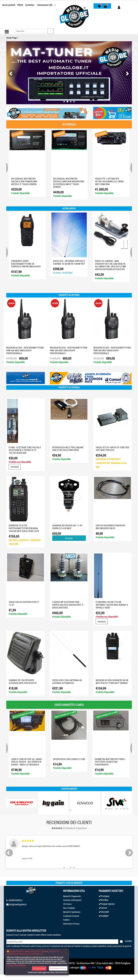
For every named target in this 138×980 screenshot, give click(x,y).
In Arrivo (69, 538)
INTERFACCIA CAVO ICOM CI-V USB (69, 759)
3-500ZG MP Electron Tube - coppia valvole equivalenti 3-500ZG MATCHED (68, 605)
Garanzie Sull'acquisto (72, 900)
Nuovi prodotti (9, 5)
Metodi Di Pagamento (72, 896)
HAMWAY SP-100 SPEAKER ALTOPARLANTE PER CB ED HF (23, 682)
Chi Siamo (67, 904)
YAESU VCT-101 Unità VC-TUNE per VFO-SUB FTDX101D (112, 449)
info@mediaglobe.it (18, 904)
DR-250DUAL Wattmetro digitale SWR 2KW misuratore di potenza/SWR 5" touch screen (69, 183)
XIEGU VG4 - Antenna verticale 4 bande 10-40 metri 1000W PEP (69, 262)
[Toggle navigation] (7, 32)
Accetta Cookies (39, 968)
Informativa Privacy (71, 924)
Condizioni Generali (71, 916)
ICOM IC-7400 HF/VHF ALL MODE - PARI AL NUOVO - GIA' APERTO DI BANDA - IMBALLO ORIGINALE (27, 762)
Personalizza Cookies (58, 968)
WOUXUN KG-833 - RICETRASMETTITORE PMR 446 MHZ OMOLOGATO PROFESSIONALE (25, 350)
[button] (64, 102)
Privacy (38, 946)
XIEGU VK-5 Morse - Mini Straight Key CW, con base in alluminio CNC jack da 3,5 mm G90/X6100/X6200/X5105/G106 (110, 265)
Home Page (11, 38)
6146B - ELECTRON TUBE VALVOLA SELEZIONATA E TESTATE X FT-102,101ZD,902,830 (25, 450)
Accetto (128, 941)
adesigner (75, 967)
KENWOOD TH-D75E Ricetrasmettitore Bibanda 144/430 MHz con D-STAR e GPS (24, 528)
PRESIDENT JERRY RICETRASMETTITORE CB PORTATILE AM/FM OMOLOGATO (26, 264)
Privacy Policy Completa (16, 965)
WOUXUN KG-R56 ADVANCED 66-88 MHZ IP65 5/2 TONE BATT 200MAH (112, 682)
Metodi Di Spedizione (72, 912)
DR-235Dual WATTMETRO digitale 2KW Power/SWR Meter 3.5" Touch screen (24, 181)
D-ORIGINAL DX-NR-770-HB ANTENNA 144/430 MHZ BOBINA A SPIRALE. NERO (112, 605)
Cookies (66, 920)
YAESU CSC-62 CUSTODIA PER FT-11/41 (24, 603)
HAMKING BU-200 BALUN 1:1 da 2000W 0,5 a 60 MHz (67, 527)
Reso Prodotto (69, 908)
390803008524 (16, 900)
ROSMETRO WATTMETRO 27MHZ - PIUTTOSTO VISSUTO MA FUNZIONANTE (110, 762)
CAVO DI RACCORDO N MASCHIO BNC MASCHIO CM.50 (110, 527)
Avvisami (15, 467)
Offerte (20, 5)
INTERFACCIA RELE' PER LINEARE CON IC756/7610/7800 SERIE (68, 449)
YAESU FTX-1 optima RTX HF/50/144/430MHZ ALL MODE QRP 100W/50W (109, 181)
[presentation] (12, 74)
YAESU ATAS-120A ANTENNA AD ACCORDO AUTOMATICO (67, 682)
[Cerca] (30, 31)
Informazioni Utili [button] (45, 5)
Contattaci (30, 5)
